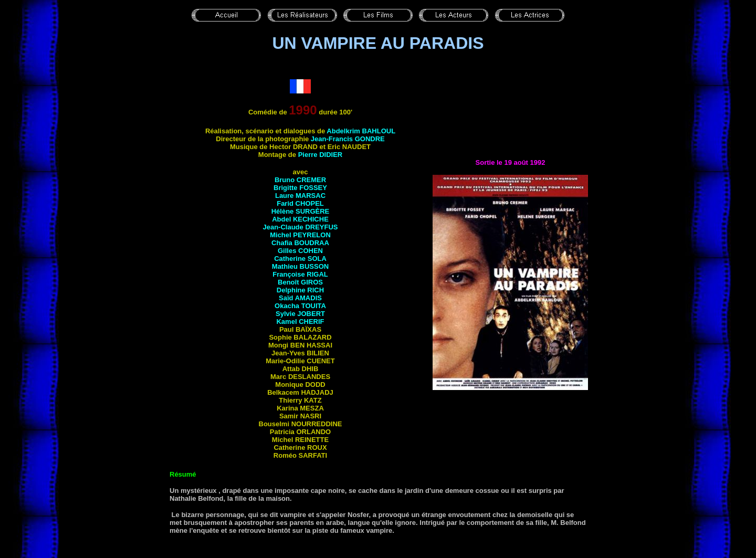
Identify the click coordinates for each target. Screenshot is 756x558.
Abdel (300, 219)
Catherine (300, 259)
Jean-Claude (300, 227)
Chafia (300, 243)
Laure (300, 196)
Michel (300, 235)
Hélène (301, 211)
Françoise (300, 274)
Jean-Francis (348, 139)
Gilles (300, 251)
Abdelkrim (361, 131)
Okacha (300, 306)
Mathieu (300, 266)
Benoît (300, 282)
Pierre (321, 155)
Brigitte (300, 188)
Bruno (300, 180)
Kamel (300, 322)
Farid (300, 203)
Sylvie (300, 314)
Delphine (300, 290)
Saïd (300, 298)
